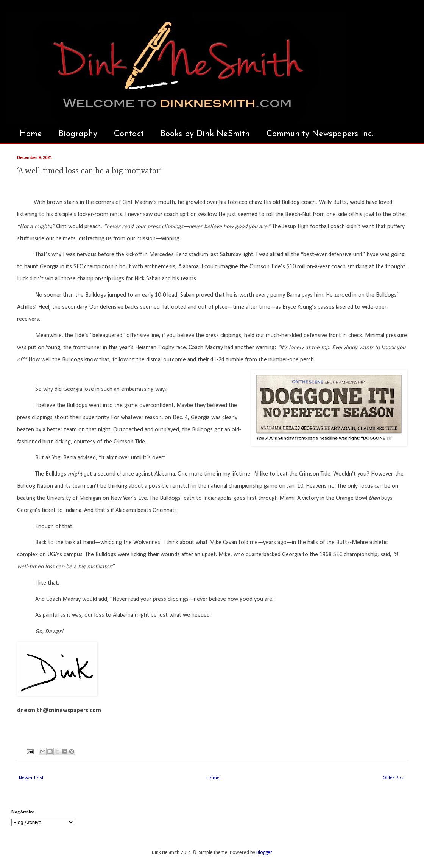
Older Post (394, 778)
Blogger (264, 853)
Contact (129, 134)
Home (31, 134)
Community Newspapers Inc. (320, 134)
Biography (78, 134)
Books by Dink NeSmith (205, 134)
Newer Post (31, 778)
